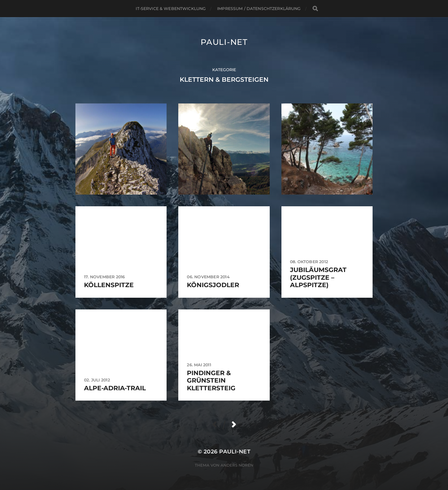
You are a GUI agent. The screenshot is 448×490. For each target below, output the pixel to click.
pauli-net (224, 42)
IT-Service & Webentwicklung (171, 9)
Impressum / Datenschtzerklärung (259, 9)
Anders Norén (237, 465)
